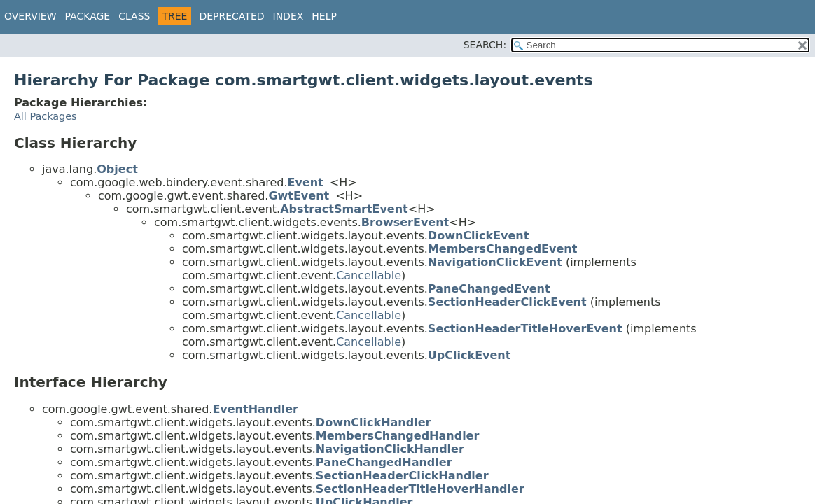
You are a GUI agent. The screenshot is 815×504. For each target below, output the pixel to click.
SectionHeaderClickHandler (402, 476)
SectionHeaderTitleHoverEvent (525, 329)
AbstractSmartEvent (344, 209)
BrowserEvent (405, 222)
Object (117, 169)
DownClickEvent (479, 236)
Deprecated (231, 16)
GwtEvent (299, 196)
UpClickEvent (469, 355)
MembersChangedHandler (398, 436)
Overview (30, 16)
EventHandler (255, 409)
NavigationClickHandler (390, 449)
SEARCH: (485, 45)
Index (288, 16)
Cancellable (369, 275)
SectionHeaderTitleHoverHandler (420, 489)
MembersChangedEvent (503, 249)
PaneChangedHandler (384, 462)
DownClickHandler (374, 422)
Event (306, 182)
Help (324, 16)
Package (88, 16)
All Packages (46, 116)
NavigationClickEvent (495, 262)
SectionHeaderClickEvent (507, 302)
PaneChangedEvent (489, 289)
